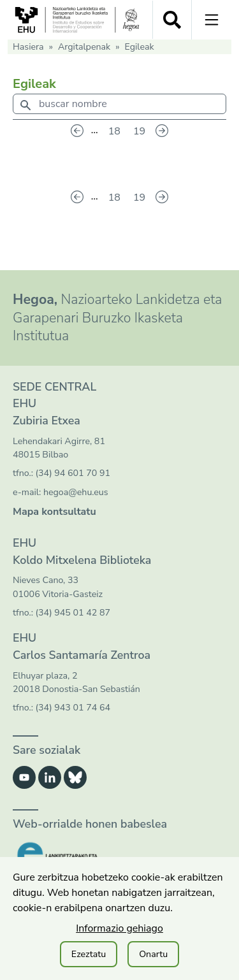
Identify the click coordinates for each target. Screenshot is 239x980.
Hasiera (28, 47)
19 (139, 131)
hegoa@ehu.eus (76, 492)
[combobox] (119, 106)
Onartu (153, 954)
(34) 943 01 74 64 (73, 708)
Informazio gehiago (119, 928)
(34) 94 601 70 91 (73, 473)
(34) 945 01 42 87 (73, 613)
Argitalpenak (84, 47)
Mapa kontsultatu (54, 512)
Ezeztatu (89, 954)
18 (114, 131)
